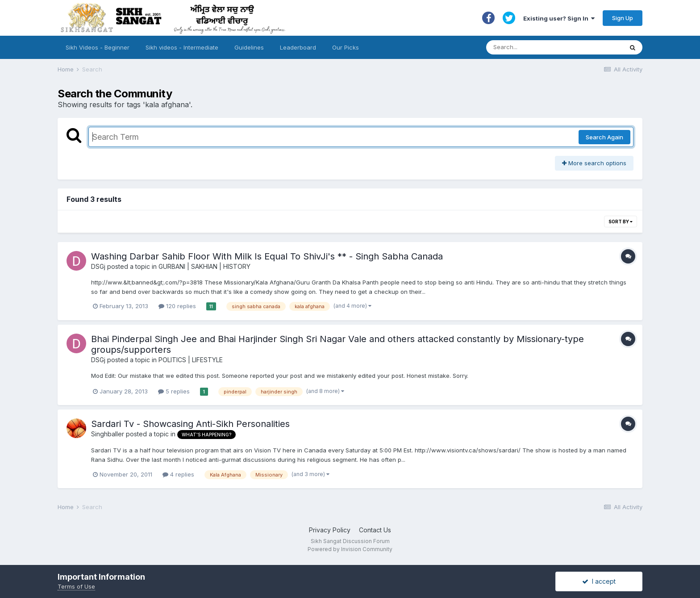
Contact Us (375, 530)
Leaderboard (298, 47)
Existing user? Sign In (559, 18)
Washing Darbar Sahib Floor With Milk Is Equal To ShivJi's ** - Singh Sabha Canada (267, 256)
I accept (599, 581)
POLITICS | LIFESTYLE (191, 360)
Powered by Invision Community (350, 549)
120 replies (177, 306)
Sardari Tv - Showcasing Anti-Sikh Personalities (190, 424)
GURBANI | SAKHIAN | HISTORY (204, 266)
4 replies (178, 474)
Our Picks (346, 47)
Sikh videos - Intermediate (182, 47)
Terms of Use (76, 586)
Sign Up (623, 18)
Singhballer (108, 434)
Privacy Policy (330, 530)
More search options (594, 163)
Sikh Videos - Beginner (98, 47)
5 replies (174, 391)
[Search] (546, 47)
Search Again (604, 137)
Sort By (621, 222)
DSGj (98, 266)
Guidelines (249, 47)
